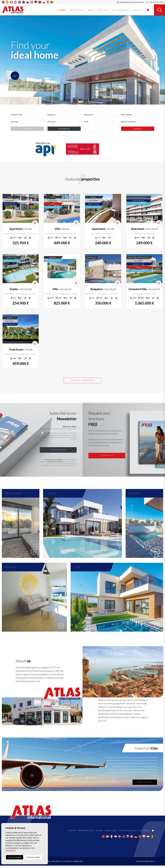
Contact (138, 10)
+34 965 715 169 (155, 2)
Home (62, 10)
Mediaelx (149, 864)
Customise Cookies (33, 857)
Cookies (67, 864)
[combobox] (27, 115)
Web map (79, 864)
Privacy (57, 864)
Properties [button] (76, 10)
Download (107, 455)
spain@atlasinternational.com (131, 2)
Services (103, 10)
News (91, 10)
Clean (27, 129)
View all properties (82, 380)
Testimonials (120, 10)
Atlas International (14, 10)
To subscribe (58, 450)
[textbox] (27, 115)
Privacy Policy (68, 435)
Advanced (64, 129)
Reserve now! (145, 785)
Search (138, 129)
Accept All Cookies (14, 857)
